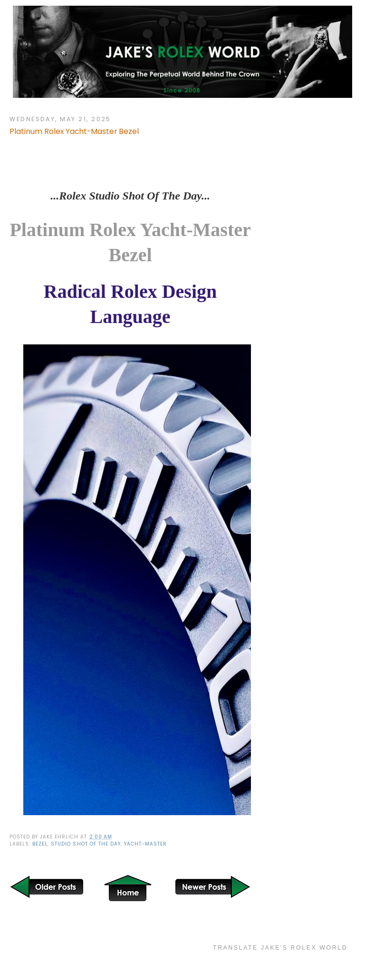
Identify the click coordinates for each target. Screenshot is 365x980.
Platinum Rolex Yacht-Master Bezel (74, 131)
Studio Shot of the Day (86, 844)
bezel (40, 844)
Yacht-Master (145, 844)
